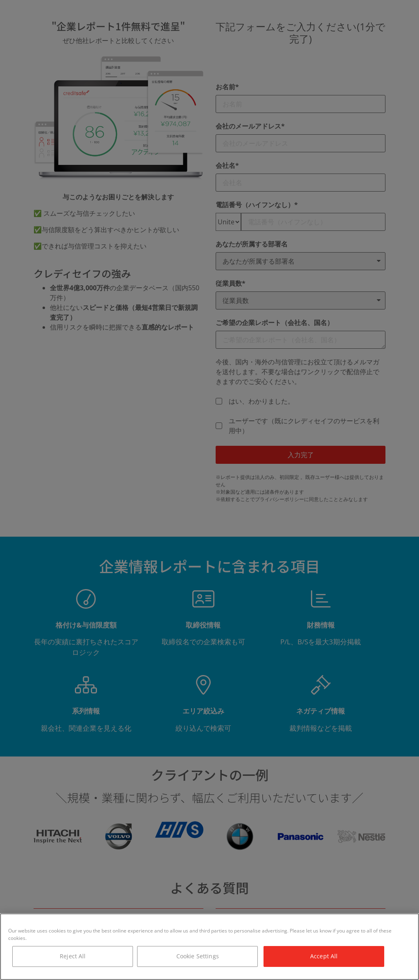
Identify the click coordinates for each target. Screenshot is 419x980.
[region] (209, 947)
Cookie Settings (198, 956)
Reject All (73, 956)
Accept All (324, 956)
